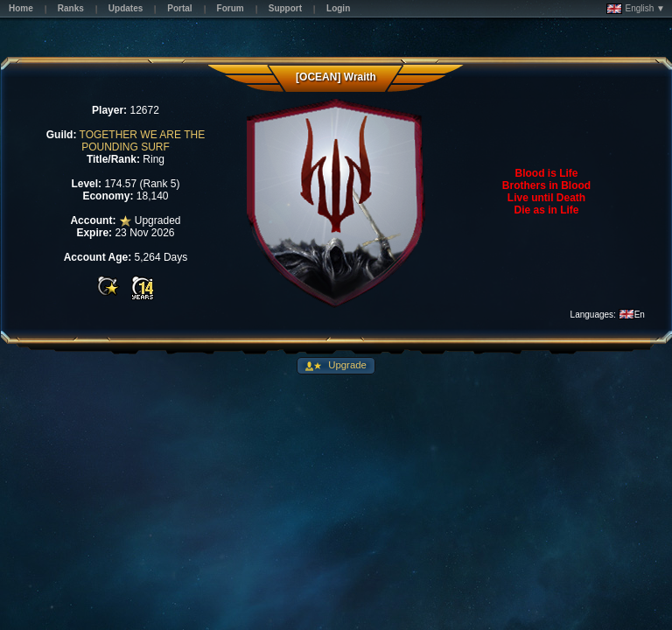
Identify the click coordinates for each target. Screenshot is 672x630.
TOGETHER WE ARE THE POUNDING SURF (143, 141)
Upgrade (346, 365)
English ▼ (636, 9)
